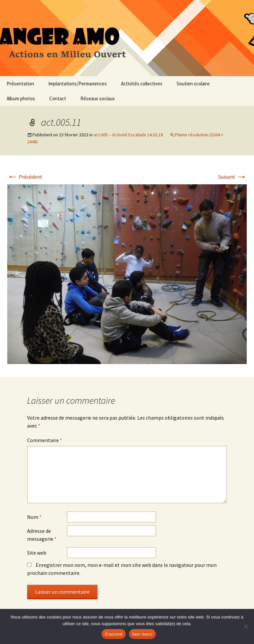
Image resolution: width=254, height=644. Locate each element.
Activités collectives (142, 84)
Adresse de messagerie (42, 535)
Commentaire (45, 440)
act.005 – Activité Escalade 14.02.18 (128, 135)
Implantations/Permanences (78, 84)
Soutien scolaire (193, 84)
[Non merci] (246, 626)
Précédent (25, 177)
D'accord (114, 634)
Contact (58, 98)
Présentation (20, 84)
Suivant (233, 177)
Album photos (21, 98)
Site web (37, 553)
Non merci (143, 634)
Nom (34, 517)
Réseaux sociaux (98, 98)
